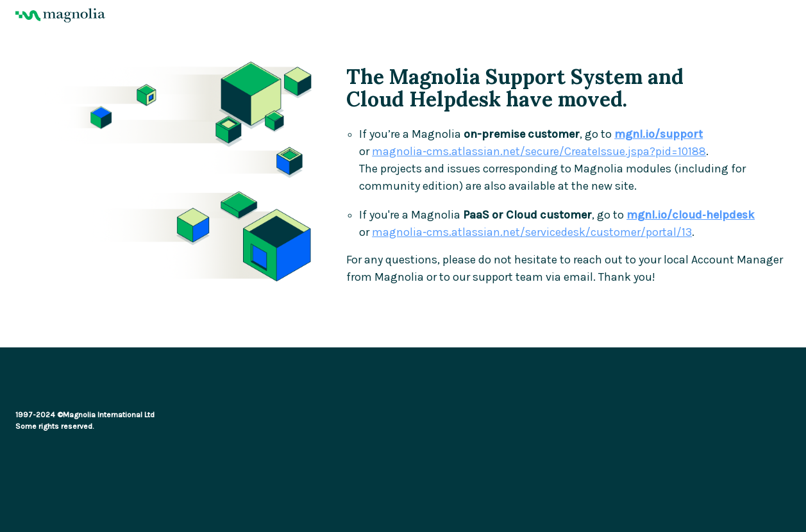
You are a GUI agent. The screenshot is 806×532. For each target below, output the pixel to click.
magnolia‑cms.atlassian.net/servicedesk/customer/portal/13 (532, 232)
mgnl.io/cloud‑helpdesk (691, 215)
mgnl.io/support (659, 134)
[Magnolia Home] (403, 15)
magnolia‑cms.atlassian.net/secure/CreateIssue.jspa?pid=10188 (539, 152)
